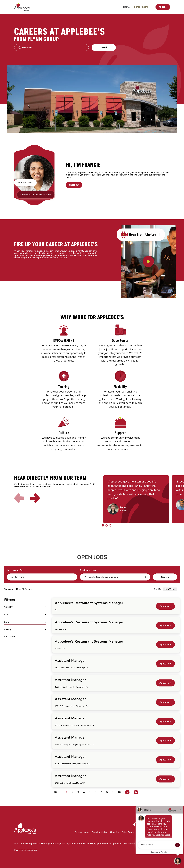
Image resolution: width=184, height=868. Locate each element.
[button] (145, 577)
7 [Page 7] (101, 792)
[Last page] (136, 792)
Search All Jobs (99, 832)
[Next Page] (127, 792)
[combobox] (115, 577)
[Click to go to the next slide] (36, 500)
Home (126, 7)
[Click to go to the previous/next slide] (103, 525)
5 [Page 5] (90, 792)
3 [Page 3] (78, 792)
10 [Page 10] (119, 792)
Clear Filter (10, 637)
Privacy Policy (144, 832)
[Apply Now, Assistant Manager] (165, 664)
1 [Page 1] (67, 792)
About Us (114, 832)
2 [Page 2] (72, 792)
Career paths (143, 7)
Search (104, 48)
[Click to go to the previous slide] (20, 500)
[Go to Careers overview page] (24, 7)
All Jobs (163, 7)
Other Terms (128, 832)
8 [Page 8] (107, 792)
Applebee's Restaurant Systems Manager (89, 603)
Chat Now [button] (77, 185)
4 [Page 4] (84, 792)
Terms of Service (162, 832)
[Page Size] (56, 792)
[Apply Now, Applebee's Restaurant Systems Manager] (165, 606)
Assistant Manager (70, 661)
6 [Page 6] (95, 792)
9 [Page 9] (113, 792)
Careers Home (82, 832)
